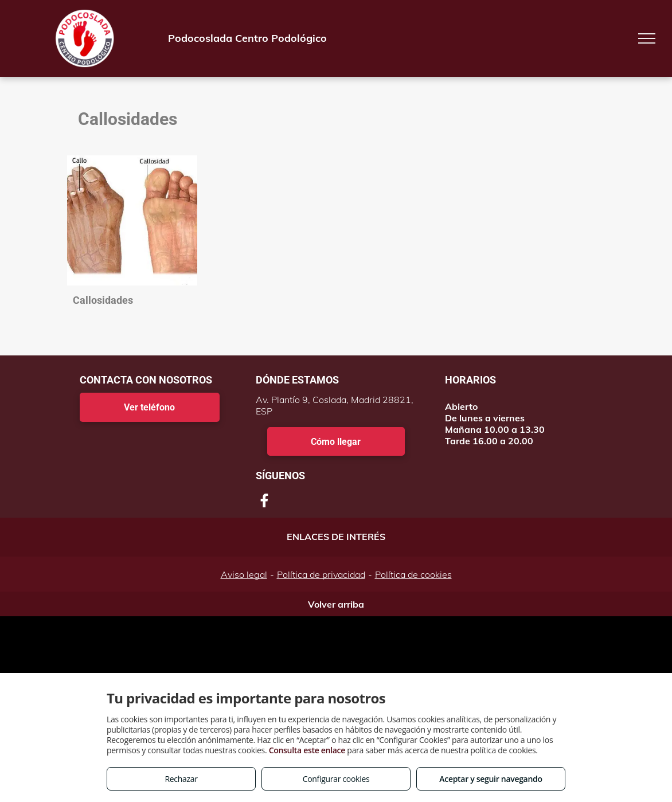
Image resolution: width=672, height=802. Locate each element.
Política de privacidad (321, 574)
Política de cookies (413, 574)
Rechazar (181, 779)
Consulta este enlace (307, 750)
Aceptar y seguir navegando (491, 779)
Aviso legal (244, 574)
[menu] (647, 38)
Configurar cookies (336, 779)
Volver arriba (336, 604)
